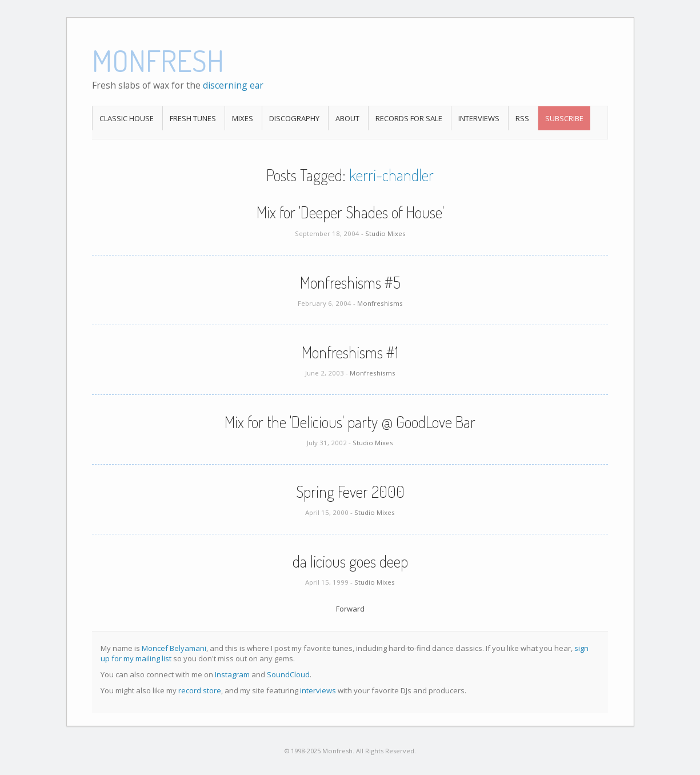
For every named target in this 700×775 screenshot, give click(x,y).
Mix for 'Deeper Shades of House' (350, 212)
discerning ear (233, 85)
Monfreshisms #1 (350, 352)
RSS (522, 118)
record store (200, 690)
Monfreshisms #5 (350, 282)
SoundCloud (288, 674)
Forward (350, 609)
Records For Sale (409, 118)
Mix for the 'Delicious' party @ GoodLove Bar (350, 422)
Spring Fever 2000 (350, 492)
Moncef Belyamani (174, 648)
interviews (318, 690)
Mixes (243, 118)
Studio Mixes (385, 233)
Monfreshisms (380, 303)
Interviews (479, 118)
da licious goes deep (350, 561)
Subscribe (564, 118)
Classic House (127, 118)
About (347, 118)
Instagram (232, 674)
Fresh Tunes (193, 118)
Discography (294, 118)
